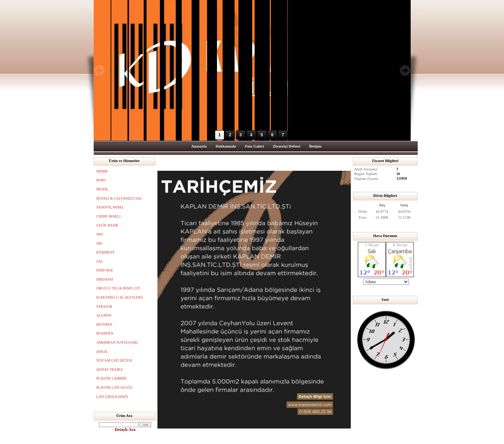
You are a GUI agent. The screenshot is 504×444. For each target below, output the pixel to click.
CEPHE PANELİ (109, 216)
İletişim (315, 146)
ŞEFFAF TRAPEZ (110, 370)
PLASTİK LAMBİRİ (112, 378)
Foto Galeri (254, 146)
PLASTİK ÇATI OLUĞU (115, 387)
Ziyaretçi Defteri (286, 146)
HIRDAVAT (105, 279)
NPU (100, 234)
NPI (99, 243)
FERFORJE (105, 270)
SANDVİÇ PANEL (110, 207)
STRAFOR (104, 307)
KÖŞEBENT (106, 252)
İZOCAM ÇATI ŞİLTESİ (114, 360)
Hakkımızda (226, 146)
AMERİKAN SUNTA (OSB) (117, 342)
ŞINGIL (102, 352)
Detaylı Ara (125, 430)
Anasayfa (199, 146)
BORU (101, 180)
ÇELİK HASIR (107, 225)
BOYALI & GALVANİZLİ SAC (119, 198)
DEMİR (102, 171)
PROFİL (102, 189)
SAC (100, 261)
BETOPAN (104, 324)
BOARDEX (105, 333)
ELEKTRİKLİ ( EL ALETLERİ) (120, 297)
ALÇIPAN (104, 315)
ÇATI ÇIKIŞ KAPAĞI (112, 397)
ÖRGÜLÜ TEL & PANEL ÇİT (118, 288)
